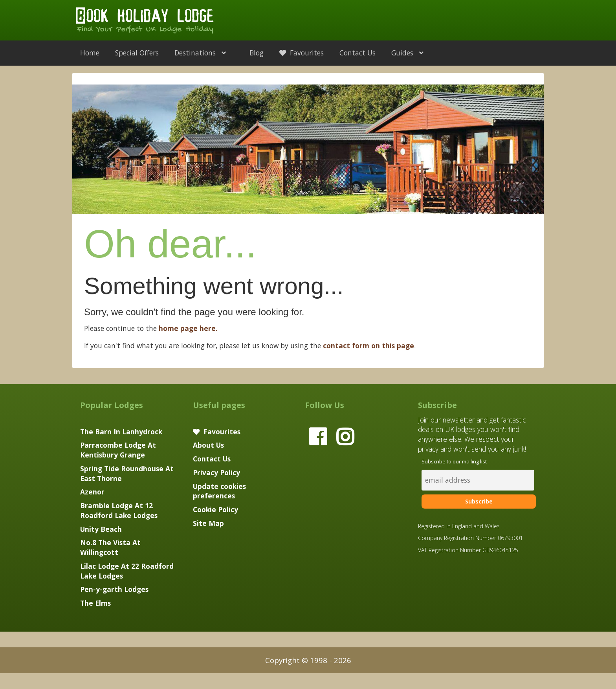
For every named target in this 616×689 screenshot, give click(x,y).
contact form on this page (368, 345)
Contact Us (357, 53)
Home (90, 53)
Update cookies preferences (219, 491)
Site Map (208, 523)
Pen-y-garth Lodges (114, 589)
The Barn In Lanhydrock (121, 432)
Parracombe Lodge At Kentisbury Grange (118, 450)
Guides (411, 53)
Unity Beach (101, 529)
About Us (208, 445)
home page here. (188, 328)
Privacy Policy (216, 472)
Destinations (204, 53)
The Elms (95, 603)
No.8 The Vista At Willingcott (110, 547)
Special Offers (137, 53)
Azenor (92, 492)
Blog (257, 53)
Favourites (302, 53)
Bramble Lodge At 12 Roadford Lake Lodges (119, 510)
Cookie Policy (215, 509)
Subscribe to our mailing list (454, 461)
